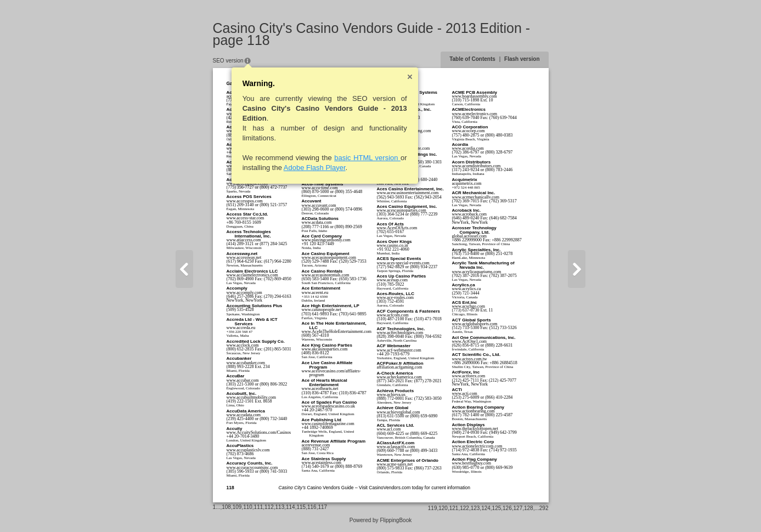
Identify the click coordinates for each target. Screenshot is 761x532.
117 (322, 507)
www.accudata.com (244, 415)
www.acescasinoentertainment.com (408, 193)
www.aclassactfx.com (396, 447)
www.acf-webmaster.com (399, 350)
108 (226, 507)
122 (464, 508)
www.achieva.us (391, 395)
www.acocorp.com (469, 131)
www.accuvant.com (319, 205)
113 (280, 507)
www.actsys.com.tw (470, 359)
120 (443, 508)
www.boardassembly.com (475, 96)
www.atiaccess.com (244, 240)
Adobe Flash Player (315, 168)
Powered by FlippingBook (380, 520)
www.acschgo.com (469, 306)
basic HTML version (367, 158)
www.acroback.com (469, 214)
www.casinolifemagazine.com (328, 424)
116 (312, 507)
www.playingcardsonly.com (326, 240)
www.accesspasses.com (247, 183)
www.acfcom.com (393, 315)
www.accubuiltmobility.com (252, 397)
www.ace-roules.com (395, 298)
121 (454, 508)
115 (301, 507)
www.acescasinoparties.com (402, 210)
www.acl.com (389, 429)
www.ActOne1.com (469, 341)
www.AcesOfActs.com (397, 228)
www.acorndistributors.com (477, 166)
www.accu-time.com (320, 188)
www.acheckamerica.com (399, 377)
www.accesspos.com (245, 201)
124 (486, 508)
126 (507, 508)
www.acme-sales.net (395, 464)
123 (475, 508)
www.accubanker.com (246, 363)
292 (544, 508)
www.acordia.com (468, 148)
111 (259, 507)
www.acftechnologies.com (400, 333)
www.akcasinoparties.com (325, 349)
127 (518, 508)
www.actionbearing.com (473, 411)
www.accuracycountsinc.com (252, 468)
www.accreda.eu (241, 328)
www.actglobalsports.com (475, 324)
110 (248, 507)
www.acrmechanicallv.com (476, 197)
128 (529, 508)
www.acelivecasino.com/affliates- (331, 371)
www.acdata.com (317, 222)
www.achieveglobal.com (399, 412)
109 (237, 507)
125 (497, 508)
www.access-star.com (246, 218)
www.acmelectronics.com (475, 114)
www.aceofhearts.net (320, 389)
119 (433, 508)
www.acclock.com (243, 345)
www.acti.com (465, 394)
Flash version (522, 59)
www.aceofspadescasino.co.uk (328, 406)
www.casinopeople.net (322, 310)
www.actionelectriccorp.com (477, 446)
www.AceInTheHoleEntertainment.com (337, 332)
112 (269, 507)
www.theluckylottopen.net (475, 429)
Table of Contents (472, 59)
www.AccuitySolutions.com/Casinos (259, 432)
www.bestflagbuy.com (472, 463)
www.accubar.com (243, 380)
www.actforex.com (469, 376)
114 (291, 507)
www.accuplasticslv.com (248, 450)
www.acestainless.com (322, 463)
